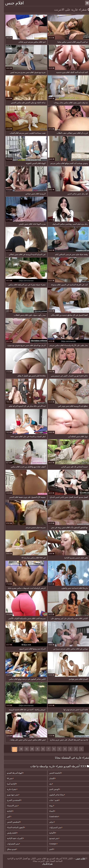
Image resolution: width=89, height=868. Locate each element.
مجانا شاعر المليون (54, 795)
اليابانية (7, 811)
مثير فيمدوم (51, 838)
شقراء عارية (9, 789)
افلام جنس (12, 3)
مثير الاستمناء (10, 806)
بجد (48, 784)
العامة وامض (9, 833)
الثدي (49, 849)
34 (18, 749)
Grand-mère (51, 817)
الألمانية (50, 833)
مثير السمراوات (53, 827)
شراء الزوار (45, 864)
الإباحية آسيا (9, 784)
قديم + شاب (51, 800)
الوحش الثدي (52, 789)
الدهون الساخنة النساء (13, 827)
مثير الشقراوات (11, 844)
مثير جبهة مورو (10, 795)
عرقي (49, 822)
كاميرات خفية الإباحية (13, 838)
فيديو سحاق (9, 849)
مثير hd (7, 778)
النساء (49, 811)
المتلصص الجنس (11, 822)
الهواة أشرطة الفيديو (12, 773)
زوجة (49, 806)
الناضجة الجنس (53, 773)
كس (6, 817)
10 (29, 749)
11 (24, 749)
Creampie (50, 844)
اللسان (50, 778)
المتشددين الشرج (11, 800)
